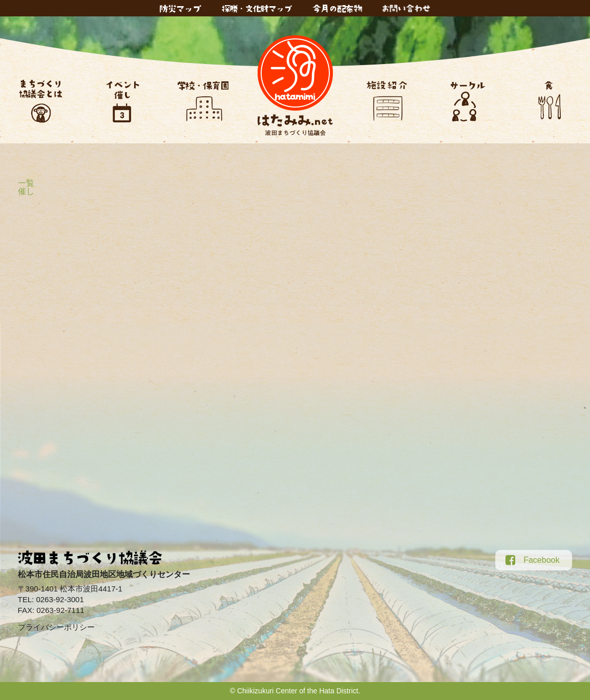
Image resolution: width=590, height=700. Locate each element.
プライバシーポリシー (56, 627)
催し (26, 191)
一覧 (26, 183)
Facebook (532, 560)
